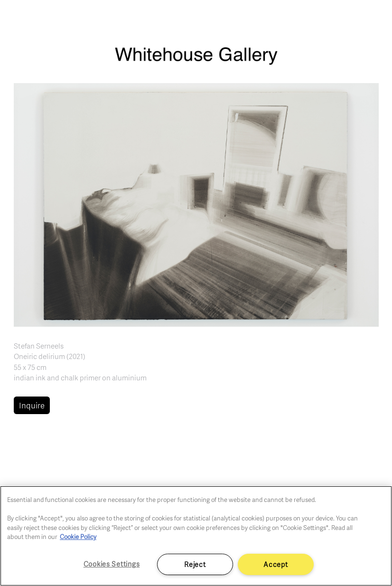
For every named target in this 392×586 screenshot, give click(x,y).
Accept (275, 564)
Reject (195, 564)
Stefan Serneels (39, 346)
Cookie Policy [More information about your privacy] (78, 537)
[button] (196, 204)
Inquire (32, 405)
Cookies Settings (112, 564)
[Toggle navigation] (374, 19)
